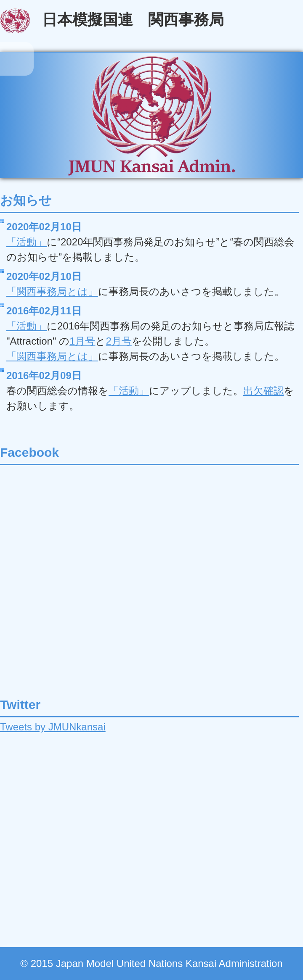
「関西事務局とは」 (52, 291)
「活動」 (27, 242)
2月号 (118, 341)
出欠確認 (263, 391)
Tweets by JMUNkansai (53, 727)
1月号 (82, 341)
